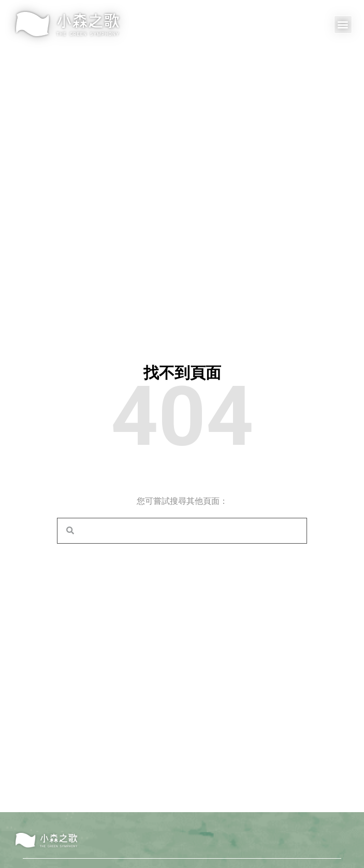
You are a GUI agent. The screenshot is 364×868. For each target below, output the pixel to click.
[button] (343, 25)
